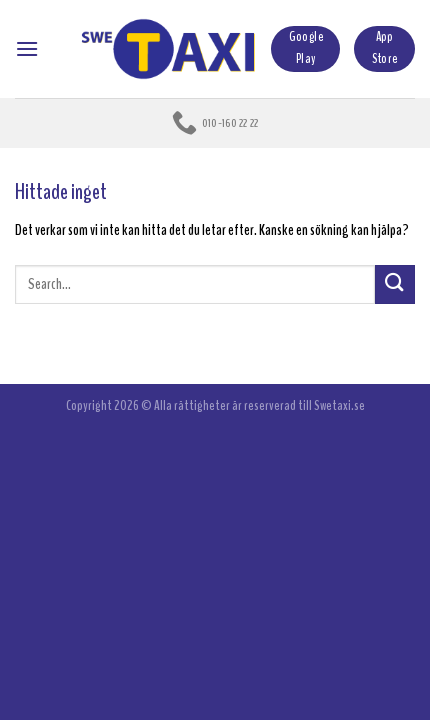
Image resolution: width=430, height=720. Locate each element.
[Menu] (27, 48)
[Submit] (395, 284)
